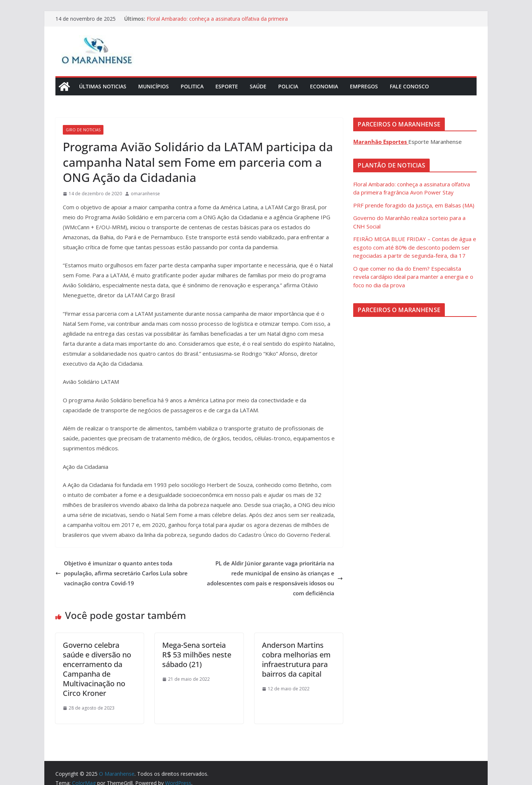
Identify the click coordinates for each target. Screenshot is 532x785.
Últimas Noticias (103, 86)
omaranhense (145, 194)
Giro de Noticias (83, 130)
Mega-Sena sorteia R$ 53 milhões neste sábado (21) (197, 655)
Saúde (258, 86)
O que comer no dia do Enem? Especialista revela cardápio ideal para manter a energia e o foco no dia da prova (413, 277)
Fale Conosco (409, 86)
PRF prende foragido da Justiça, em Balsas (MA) (414, 205)
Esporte (227, 86)
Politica (192, 86)
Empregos (364, 86)
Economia (324, 86)
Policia (288, 86)
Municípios (154, 86)
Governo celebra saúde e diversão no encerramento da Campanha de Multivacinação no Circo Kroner (97, 669)
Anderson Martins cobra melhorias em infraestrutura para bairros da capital (296, 659)
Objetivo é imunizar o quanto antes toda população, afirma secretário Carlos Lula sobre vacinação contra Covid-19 (122, 573)
